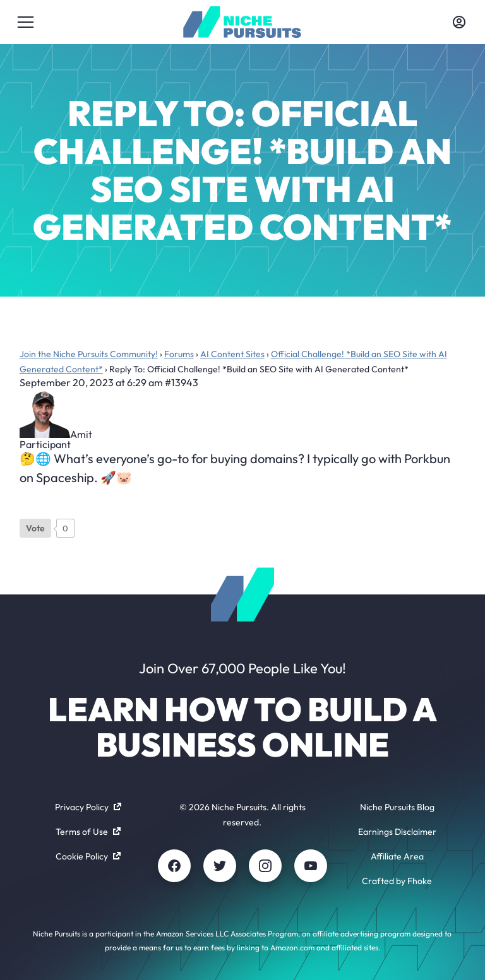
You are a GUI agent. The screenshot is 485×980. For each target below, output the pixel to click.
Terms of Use (88, 832)
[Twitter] (220, 866)
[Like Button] (35, 528)
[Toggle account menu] (459, 22)
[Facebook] (174, 866)
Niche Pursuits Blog (397, 807)
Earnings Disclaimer (397, 832)
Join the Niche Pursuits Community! (89, 354)
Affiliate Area (397, 856)
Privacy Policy (88, 807)
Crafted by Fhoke (397, 881)
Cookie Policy (88, 856)
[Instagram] (265, 866)
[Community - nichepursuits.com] (242, 22)
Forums (179, 354)
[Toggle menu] (26, 22)
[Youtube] (311, 866)
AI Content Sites (232, 354)
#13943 (182, 382)
